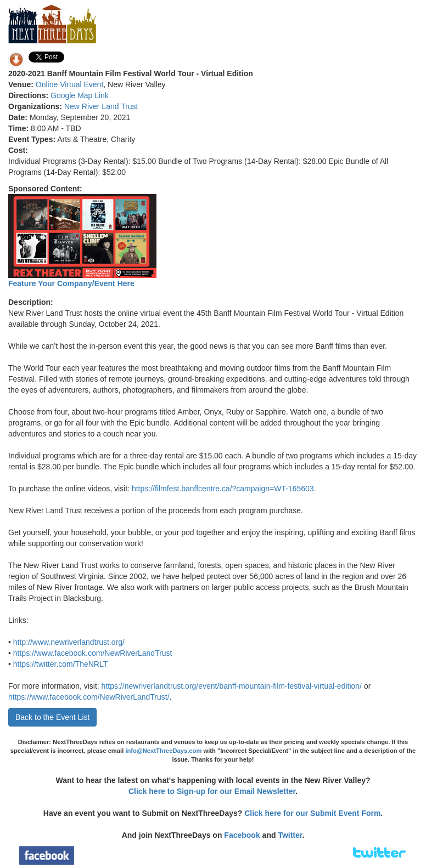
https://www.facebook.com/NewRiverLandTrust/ (89, 697)
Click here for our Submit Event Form (312, 813)
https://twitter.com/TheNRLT (60, 664)
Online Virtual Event (69, 84)
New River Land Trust (101, 106)
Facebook (242, 835)
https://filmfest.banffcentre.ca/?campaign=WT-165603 (223, 489)
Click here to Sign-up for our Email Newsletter (212, 791)
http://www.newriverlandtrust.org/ (69, 642)
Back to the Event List (52, 717)
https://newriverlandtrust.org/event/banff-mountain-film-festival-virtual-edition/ (232, 686)
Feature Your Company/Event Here (71, 283)
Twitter (290, 835)
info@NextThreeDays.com (163, 751)
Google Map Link (80, 95)
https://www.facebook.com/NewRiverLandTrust (93, 653)
